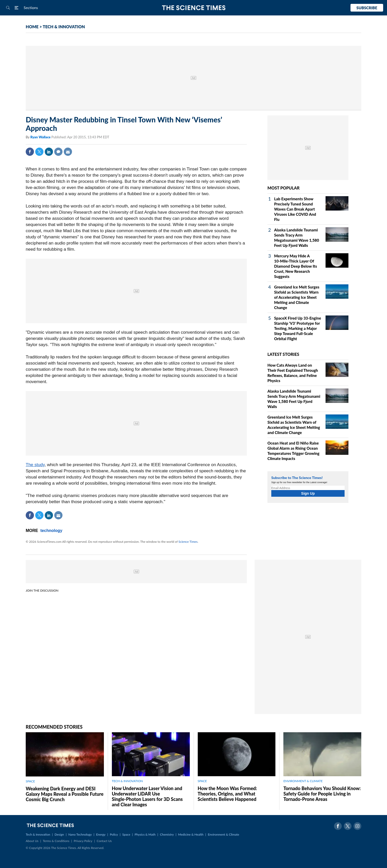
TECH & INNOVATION (64, 27)
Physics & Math (145, 834)
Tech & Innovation (38, 834)
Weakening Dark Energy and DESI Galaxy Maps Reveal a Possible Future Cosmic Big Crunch (65, 794)
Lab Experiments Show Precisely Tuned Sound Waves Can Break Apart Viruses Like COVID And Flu (295, 209)
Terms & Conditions (56, 841)
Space (126, 834)
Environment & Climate (223, 834)
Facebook (30, 152)
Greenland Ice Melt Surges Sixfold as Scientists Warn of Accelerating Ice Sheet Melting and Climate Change (297, 297)
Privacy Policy (83, 841)
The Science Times (193, 8)
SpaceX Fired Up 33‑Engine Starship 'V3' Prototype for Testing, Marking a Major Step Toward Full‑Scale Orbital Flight (298, 328)
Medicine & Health (191, 834)
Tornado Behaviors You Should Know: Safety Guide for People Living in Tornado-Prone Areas (322, 794)
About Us (32, 841)
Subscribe (367, 8)
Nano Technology (80, 834)
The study (35, 465)
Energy (101, 834)
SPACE (30, 781)
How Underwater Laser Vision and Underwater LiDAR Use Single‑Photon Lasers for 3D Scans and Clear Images (147, 796)
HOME (32, 27)
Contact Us (104, 841)
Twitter (39, 152)
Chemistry (167, 834)
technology (51, 531)
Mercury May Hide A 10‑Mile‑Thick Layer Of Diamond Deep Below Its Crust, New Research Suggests (296, 266)
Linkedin (49, 152)
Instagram (357, 826)
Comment (58, 152)
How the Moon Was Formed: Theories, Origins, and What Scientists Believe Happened (227, 794)
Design (59, 834)
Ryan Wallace (41, 137)
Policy (114, 834)
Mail (68, 152)
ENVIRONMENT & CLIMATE (303, 781)
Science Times (188, 542)
